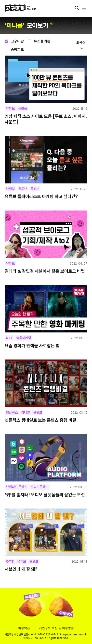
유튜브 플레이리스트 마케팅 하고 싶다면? (41, 196)
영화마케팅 (24, 338)
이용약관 (24, 628)
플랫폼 (23, 108)
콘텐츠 (38, 412)
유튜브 (10, 108)
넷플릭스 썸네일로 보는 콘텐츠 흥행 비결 (40, 420)
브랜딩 (10, 189)
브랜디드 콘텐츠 (17, 487)
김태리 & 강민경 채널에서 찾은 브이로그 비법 (45, 271)
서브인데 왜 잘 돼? (21, 569)
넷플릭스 (12, 412)
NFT (9, 338)
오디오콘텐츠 (39, 487)
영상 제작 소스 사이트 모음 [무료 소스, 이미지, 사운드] (46, 119)
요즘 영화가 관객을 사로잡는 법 (32, 346)
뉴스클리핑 (42, 41)
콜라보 (35, 189)
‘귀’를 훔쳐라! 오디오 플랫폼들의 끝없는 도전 (45, 495)
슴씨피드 (17, 49)
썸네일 (26, 412)
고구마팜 (17, 41)
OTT (10, 561)
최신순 (81, 45)
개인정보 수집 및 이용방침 (56, 628)
